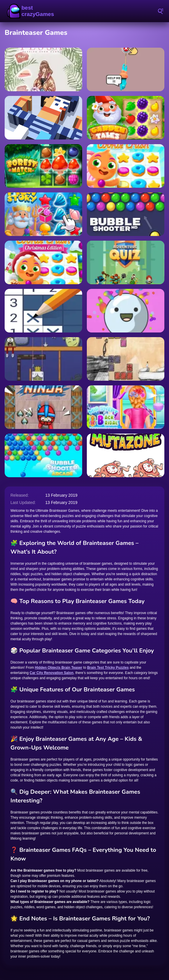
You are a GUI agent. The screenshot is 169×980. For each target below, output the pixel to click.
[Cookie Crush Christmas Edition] (43, 262)
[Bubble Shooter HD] (126, 214)
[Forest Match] (43, 166)
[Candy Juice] (126, 311)
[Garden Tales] (126, 118)
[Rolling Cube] (43, 118)
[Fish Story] (43, 214)
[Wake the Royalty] (43, 359)
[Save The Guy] (126, 69)
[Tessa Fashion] (43, 69)
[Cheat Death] (126, 359)
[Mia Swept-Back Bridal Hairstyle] (126, 407)
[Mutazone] (126, 455)
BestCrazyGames (32, 11)
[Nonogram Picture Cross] (43, 311)
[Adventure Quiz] (126, 262)
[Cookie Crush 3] (126, 166)
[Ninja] (43, 407)
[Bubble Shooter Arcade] (43, 455)
